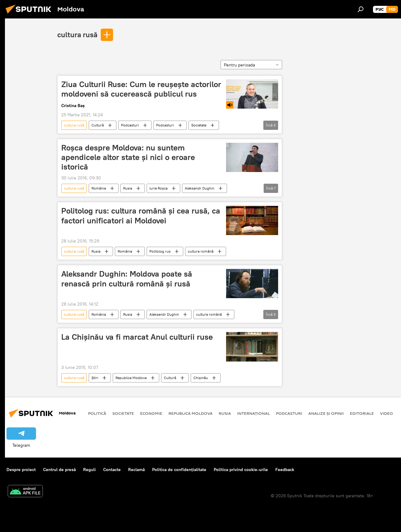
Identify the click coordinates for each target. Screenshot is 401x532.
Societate (199, 125)
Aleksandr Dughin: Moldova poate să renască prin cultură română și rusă (127, 279)
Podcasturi (130, 125)
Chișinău (201, 378)
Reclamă (136, 470)
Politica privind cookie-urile (241, 470)
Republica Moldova (131, 378)
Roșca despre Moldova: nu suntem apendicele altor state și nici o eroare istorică (128, 157)
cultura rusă (77, 34)
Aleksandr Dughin (200, 188)
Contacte (112, 470)
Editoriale (362, 413)
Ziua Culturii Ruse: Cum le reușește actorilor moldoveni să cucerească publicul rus (141, 89)
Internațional (253, 413)
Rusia (128, 188)
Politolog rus (160, 251)
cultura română (201, 251)
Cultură (98, 125)
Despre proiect (21, 470)
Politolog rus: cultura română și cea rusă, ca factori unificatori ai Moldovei (141, 216)
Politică (97, 413)
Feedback (285, 470)
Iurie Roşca (158, 188)
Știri (95, 378)
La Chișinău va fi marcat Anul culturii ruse (137, 337)
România (99, 188)
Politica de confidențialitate (179, 470)
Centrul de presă (59, 470)
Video (387, 413)
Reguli (89, 470)
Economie (151, 413)
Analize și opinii (326, 413)
